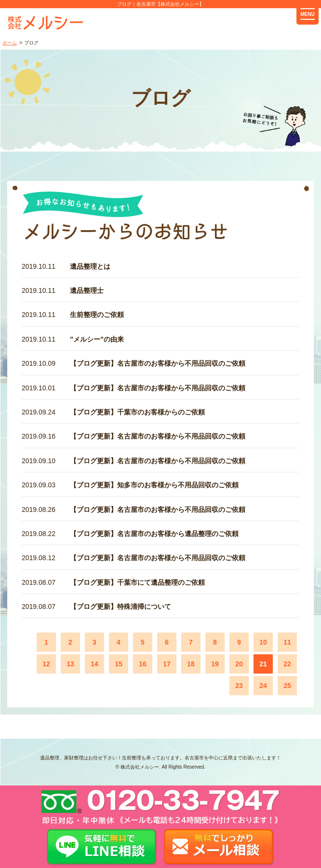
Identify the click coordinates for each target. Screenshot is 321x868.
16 (143, 664)
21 (263, 664)
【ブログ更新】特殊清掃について (120, 606)
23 (239, 686)
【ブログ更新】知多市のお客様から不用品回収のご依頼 (154, 485)
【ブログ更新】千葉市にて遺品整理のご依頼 (137, 582)
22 (287, 664)
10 (263, 642)
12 (46, 664)
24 (263, 686)
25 (287, 686)
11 (287, 642)
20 (239, 664)
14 (94, 664)
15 (119, 664)
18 (191, 664)
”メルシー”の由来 (97, 339)
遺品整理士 (87, 290)
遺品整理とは (90, 266)
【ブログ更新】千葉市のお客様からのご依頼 (137, 412)
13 (70, 664)
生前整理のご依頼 (97, 315)
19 (215, 664)
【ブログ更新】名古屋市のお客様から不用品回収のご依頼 (158, 363)
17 (167, 664)
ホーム (10, 43)
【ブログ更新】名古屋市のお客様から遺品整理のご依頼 (154, 534)
